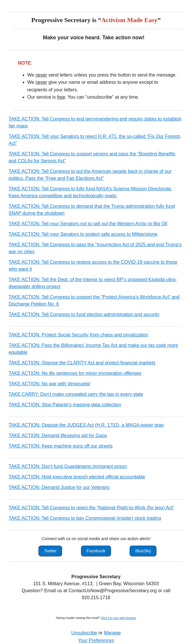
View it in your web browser (119, 618)
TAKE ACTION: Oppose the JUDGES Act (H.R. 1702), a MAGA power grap (86, 425)
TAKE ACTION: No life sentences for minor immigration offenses (75, 373)
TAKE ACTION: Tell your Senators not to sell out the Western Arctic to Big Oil (88, 224)
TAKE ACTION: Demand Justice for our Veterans (59, 487)
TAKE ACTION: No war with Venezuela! (50, 384)
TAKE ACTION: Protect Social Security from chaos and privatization (79, 335)
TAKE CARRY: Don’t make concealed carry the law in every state (76, 394)
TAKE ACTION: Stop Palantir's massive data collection (65, 405)
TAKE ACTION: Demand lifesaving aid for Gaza (58, 435)
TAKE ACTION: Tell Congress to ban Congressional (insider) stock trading (85, 518)
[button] (50, 551)
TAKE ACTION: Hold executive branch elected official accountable (77, 477)
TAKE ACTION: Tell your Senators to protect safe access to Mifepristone (83, 234)
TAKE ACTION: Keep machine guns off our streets (61, 446)
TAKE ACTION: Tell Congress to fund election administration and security (84, 314)
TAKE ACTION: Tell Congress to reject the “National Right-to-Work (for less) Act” (91, 508)
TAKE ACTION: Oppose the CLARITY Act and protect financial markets (82, 363)
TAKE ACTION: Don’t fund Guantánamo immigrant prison (68, 466)
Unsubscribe (84, 633)
